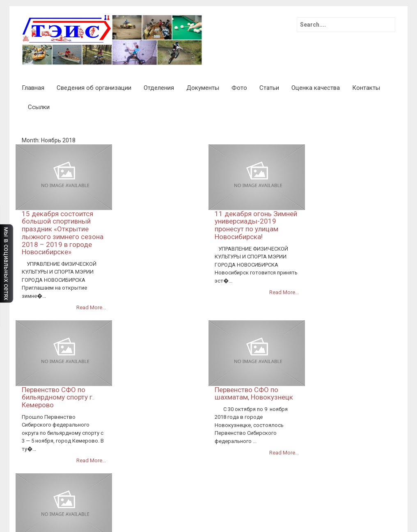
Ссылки (39, 107)
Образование (293, 514)
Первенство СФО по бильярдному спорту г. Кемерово (154, 266)
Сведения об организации (94, 88)
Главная (33, 88)
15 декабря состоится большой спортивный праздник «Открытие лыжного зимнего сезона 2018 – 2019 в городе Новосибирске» (159, 167)
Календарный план (219, 498)
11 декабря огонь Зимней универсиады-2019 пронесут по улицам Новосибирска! (352, 160)
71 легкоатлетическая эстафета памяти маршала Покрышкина (280, 440)
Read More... (188, 242)
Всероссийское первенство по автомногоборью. (147, 353)
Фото (239, 88)
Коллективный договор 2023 (323, 448)
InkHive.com (70, 440)
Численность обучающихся (356, 506)
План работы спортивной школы (291, 498)
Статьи (269, 88)
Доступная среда (259, 448)
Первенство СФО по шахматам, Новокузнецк (350, 262)
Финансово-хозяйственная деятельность (322, 489)
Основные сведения (261, 465)
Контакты (366, 88)
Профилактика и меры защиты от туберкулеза (263, 473)
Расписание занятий (289, 506)
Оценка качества (316, 88)
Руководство (345, 473)
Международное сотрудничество (228, 514)
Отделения (159, 88)
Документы (203, 88)
